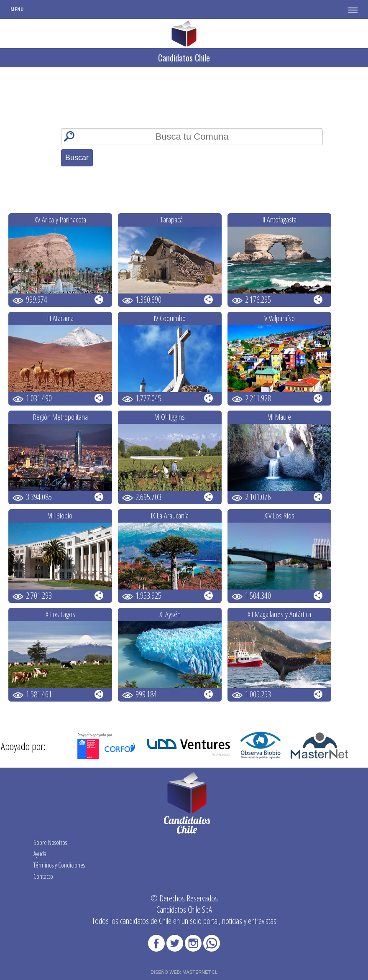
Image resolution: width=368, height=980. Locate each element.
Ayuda (40, 854)
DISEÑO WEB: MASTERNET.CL (184, 972)
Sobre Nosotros (50, 842)
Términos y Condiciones (59, 865)
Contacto (43, 876)
